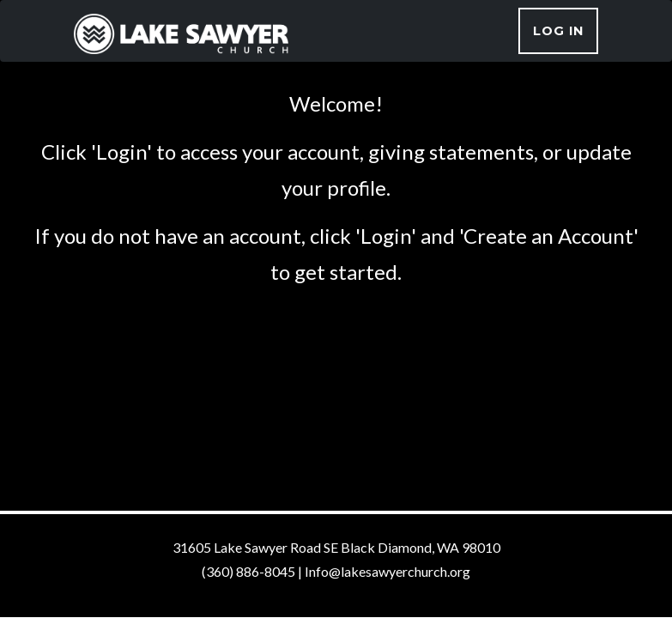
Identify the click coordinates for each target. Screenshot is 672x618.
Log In (558, 31)
